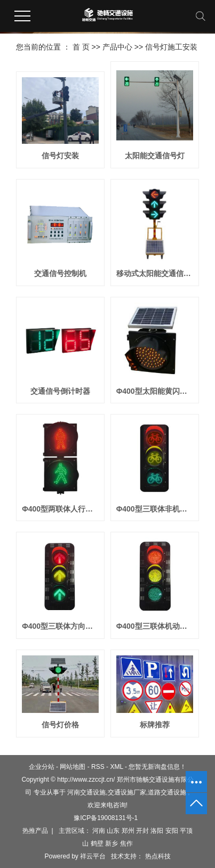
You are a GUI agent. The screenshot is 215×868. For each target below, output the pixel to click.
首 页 (81, 47)
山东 (113, 831)
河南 (99, 831)
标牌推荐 (155, 725)
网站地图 (73, 767)
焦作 (126, 843)
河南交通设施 (86, 792)
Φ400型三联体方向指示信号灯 (60, 626)
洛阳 (157, 831)
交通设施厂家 (127, 792)
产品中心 (117, 47)
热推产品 (35, 831)
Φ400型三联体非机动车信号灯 (155, 509)
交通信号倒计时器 (60, 391)
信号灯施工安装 (171, 47)
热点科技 (157, 856)
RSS (98, 767)
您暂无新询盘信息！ (157, 767)
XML (116, 767)
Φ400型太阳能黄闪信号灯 (155, 391)
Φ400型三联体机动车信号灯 (155, 626)
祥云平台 (93, 856)
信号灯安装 (60, 156)
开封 (142, 831)
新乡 (112, 843)
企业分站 (42, 767)
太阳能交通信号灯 (155, 156)
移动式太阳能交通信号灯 (155, 273)
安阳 (172, 831)
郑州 (128, 831)
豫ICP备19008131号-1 (106, 818)
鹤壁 (97, 843)
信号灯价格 (60, 725)
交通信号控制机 (60, 273)
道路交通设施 (167, 792)
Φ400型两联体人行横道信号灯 (60, 509)
